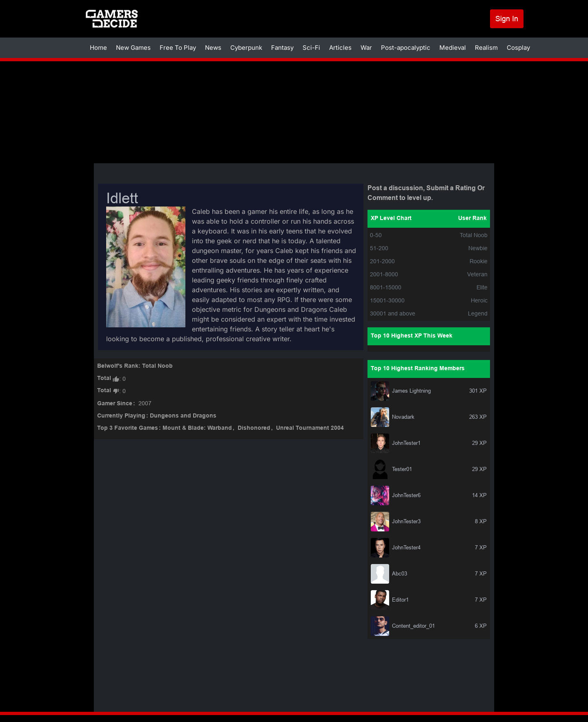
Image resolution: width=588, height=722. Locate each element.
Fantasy (282, 48)
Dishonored (254, 428)
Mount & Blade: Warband (197, 428)
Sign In (507, 19)
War (366, 48)
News (213, 48)
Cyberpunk (246, 48)
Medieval (453, 48)
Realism (486, 48)
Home (98, 48)
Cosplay (518, 48)
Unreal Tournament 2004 (310, 428)
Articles (340, 48)
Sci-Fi (311, 48)
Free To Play (178, 48)
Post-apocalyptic (406, 48)
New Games (133, 48)
